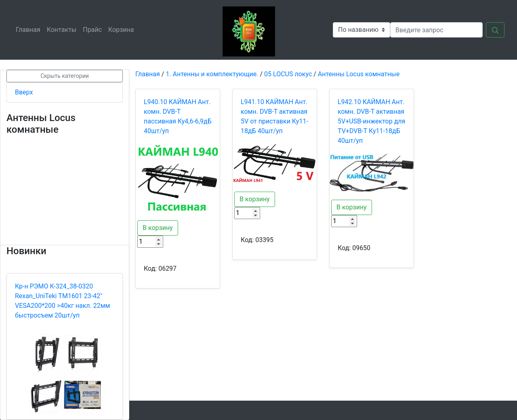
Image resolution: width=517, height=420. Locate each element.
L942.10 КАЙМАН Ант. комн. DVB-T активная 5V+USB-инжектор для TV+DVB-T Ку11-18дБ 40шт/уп (371, 121)
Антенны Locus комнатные (359, 74)
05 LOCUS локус (288, 74)
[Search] (436, 30)
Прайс (94, 29)
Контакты (63, 29)
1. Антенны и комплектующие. (212, 74)
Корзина (123, 29)
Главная (30, 29)
